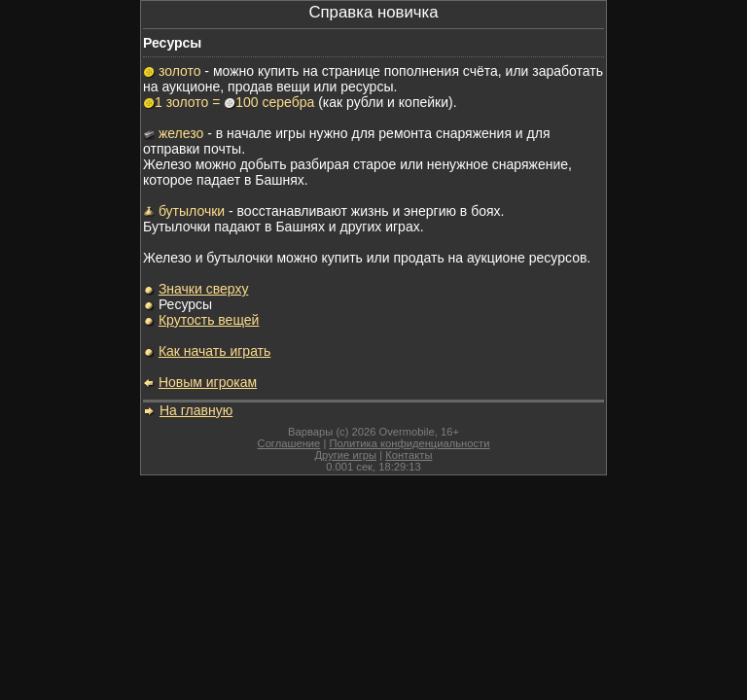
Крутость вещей (209, 320)
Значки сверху (204, 289)
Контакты (409, 455)
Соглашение (289, 443)
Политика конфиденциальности (409, 443)
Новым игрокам (208, 382)
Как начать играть (214, 351)
